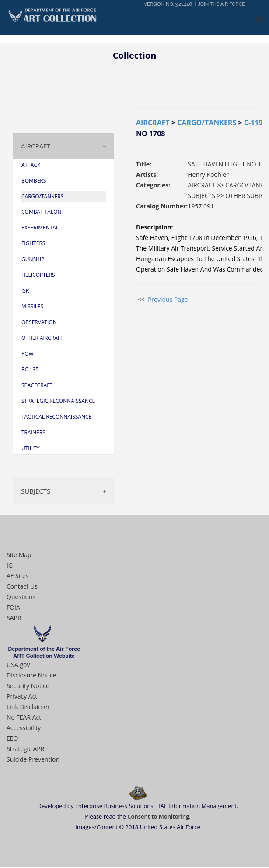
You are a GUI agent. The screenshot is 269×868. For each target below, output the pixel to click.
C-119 (253, 123)
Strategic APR (25, 750)
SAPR (14, 619)
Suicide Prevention (33, 760)
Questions (21, 598)
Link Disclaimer (28, 707)
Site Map (19, 556)
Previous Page (168, 300)
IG (10, 566)
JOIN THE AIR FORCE (222, 4)
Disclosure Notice (31, 676)
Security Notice (28, 686)
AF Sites (17, 577)
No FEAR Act (24, 718)
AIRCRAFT (36, 147)
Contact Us (22, 587)
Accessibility (24, 729)
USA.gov (18, 665)
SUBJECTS (36, 492)
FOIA (13, 608)
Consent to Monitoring (158, 817)
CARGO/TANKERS (207, 123)
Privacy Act (22, 697)
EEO (12, 739)
